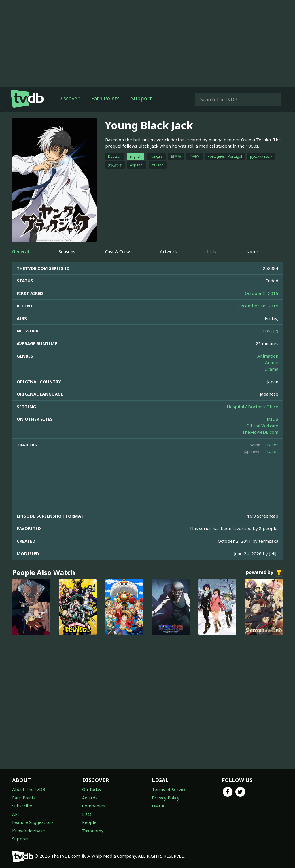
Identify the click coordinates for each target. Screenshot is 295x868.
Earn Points (105, 98)
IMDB (273, 419)
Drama (271, 369)
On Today (92, 789)
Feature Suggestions (33, 822)
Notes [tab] (253, 251)
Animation (268, 356)
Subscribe (22, 806)
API (16, 814)
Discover (69, 98)
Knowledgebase (29, 831)
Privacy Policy (166, 798)
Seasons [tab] (67, 251)
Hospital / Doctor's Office (253, 407)
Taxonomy (93, 831)
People (89, 822)
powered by (264, 573)
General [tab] (20, 251)
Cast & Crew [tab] (118, 251)
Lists (87, 814)
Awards (90, 798)
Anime (272, 362)
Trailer (271, 445)
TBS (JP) (270, 331)
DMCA (158, 806)
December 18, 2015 (258, 306)
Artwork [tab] (169, 251)
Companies (93, 806)
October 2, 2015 (262, 293)
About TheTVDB (29, 789)
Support (141, 98)
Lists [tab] (212, 251)
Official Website (262, 426)
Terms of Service (169, 789)
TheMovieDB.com (260, 432)
